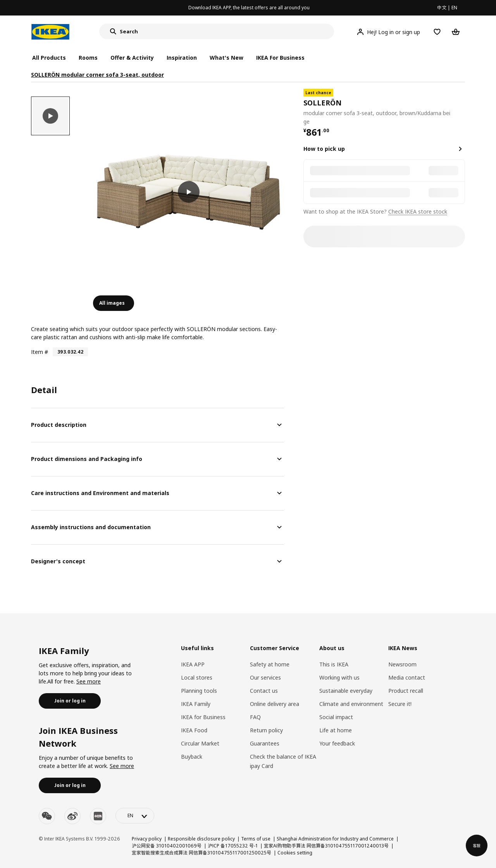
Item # (40, 352)
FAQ (255, 717)
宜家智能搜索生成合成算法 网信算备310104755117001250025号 (201, 853)
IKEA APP (193, 664)
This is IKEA (334, 664)
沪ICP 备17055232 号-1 (233, 846)
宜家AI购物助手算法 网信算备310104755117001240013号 (326, 846)
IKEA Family (196, 704)
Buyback (192, 757)
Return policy (266, 730)
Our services (265, 677)
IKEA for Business (203, 717)
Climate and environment (351, 704)
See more (89, 681)
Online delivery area (275, 704)
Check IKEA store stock (418, 211)
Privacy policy (147, 839)
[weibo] (72, 816)
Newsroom (402, 664)
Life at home (336, 730)
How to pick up (324, 149)
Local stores (197, 677)
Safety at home (270, 664)
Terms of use (256, 839)
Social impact (336, 717)
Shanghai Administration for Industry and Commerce (335, 839)
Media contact (407, 677)
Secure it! (400, 704)
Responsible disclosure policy (201, 839)
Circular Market (200, 743)
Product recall (406, 691)
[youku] (98, 816)
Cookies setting (295, 853)
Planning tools (199, 691)
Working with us (339, 677)
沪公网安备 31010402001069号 (167, 846)
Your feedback (337, 743)
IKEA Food (194, 730)
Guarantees (265, 743)
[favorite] (462, 107)
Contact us (264, 691)
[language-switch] (135, 816)
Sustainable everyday (346, 691)
